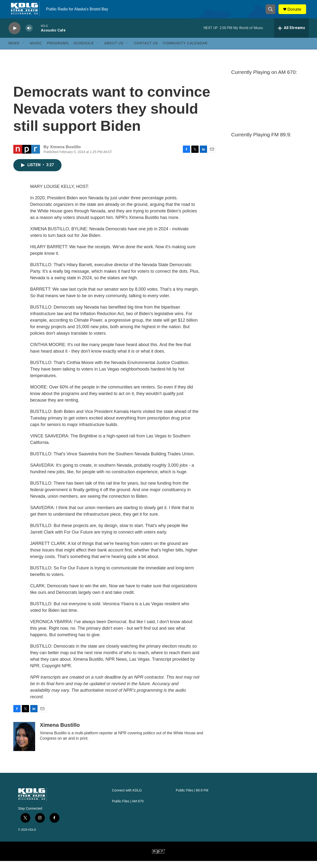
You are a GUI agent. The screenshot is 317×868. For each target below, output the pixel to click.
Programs (58, 50)
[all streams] (291, 35)
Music (36, 50)
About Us (114, 50)
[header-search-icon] (272, 13)
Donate (296, 13)
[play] (15, 35)
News (14, 50)
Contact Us (146, 50)
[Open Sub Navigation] (23, 50)
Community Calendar (185, 50)
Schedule (84, 50)
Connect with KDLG (127, 797)
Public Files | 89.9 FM (192, 797)
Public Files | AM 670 (128, 808)
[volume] (29, 35)
